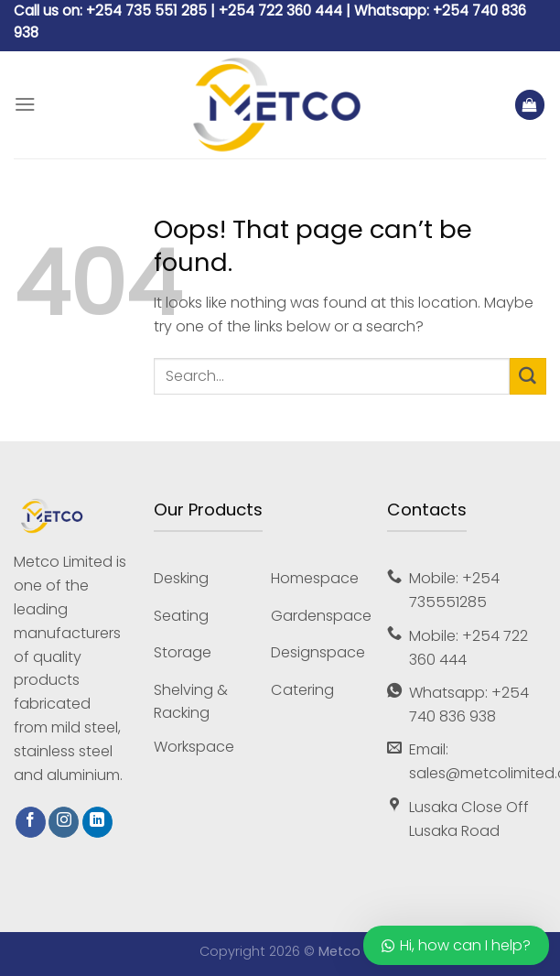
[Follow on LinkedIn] (97, 822)
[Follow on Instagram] (64, 822)
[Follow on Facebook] (31, 822)
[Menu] (25, 105)
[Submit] (528, 376)
